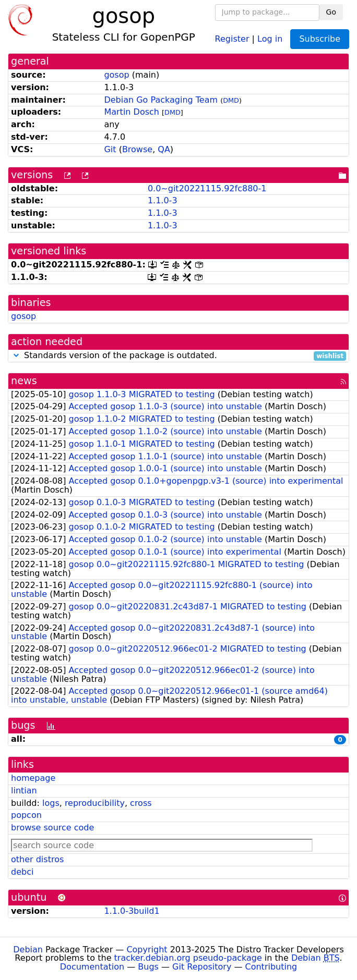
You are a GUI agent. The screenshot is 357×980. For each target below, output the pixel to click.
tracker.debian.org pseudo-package (188, 958)
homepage (33, 778)
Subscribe (320, 39)
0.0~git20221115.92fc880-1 (207, 188)
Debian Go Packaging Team (161, 100)
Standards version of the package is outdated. (178, 356)
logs (51, 803)
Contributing (271, 967)
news (24, 381)
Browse (137, 149)
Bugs (148, 967)
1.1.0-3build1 (132, 911)
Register (232, 38)
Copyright (147, 950)
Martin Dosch (132, 112)
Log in (270, 38)
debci (22, 872)
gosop (116, 75)
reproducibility (95, 803)
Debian (28, 950)
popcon (26, 815)
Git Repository (202, 967)
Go (331, 12)
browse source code (52, 828)
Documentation (92, 967)
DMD (231, 100)
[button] (16, 355)
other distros (37, 859)
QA (164, 149)
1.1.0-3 (163, 200)
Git (110, 149)
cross (141, 803)
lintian (24, 791)
